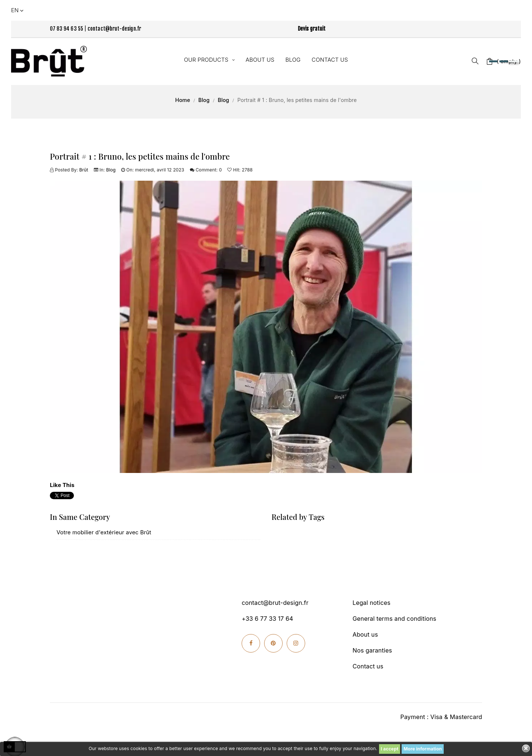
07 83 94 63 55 (66, 29)
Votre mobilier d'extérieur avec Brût (104, 532)
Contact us (368, 666)
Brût (84, 170)
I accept (390, 749)
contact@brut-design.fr (115, 29)
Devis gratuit (312, 29)
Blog (111, 170)
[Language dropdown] (18, 10)
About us (365, 634)
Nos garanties (372, 650)
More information (423, 749)
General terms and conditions (394, 619)
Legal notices (371, 603)
